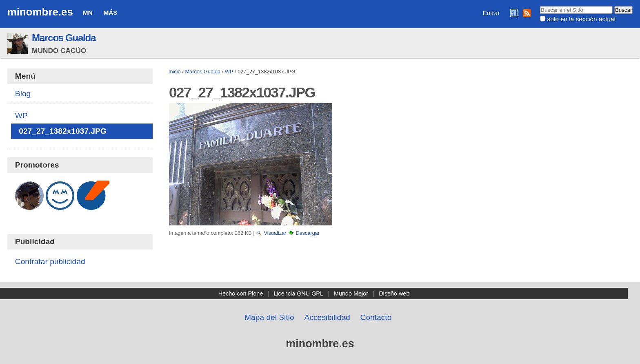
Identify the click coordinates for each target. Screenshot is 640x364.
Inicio (175, 72)
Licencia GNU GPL (298, 293)
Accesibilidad (327, 317)
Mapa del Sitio (269, 317)
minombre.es (40, 12)
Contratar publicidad (50, 261)
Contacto (376, 317)
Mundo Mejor (351, 293)
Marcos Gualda (64, 38)
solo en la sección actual (581, 19)
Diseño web (394, 293)
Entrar (491, 13)
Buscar (540, 6)
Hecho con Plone (241, 293)
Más (110, 12)
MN (88, 12)
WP (229, 72)
